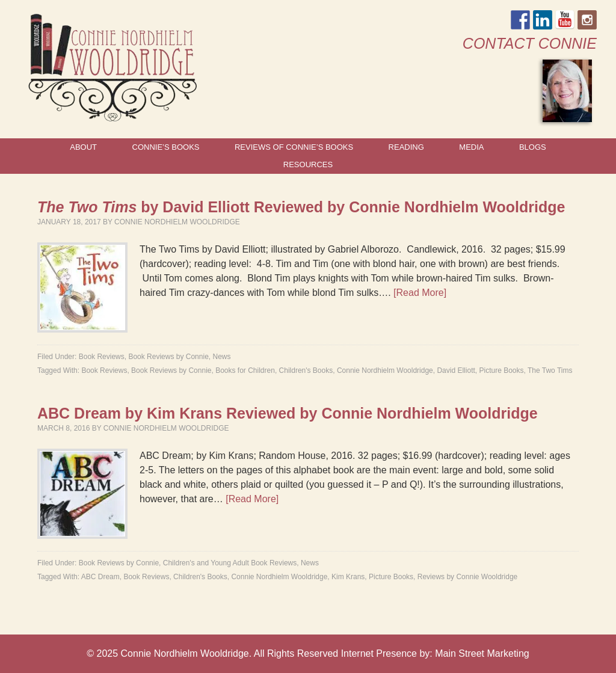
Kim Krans (348, 577)
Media (471, 147)
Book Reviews (102, 357)
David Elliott (456, 370)
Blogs (533, 147)
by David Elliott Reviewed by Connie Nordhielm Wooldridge (301, 207)
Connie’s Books (166, 147)
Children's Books (306, 370)
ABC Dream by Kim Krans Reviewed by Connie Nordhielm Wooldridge (288, 413)
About (83, 147)
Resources (308, 164)
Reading (406, 147)
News (221, 357)
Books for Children (245, 370)
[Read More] (420, 293)
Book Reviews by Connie (168, 357)
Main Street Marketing (482, 653)
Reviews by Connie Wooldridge (468, 577)
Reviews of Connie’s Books (294, 147)
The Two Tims (550, 370)
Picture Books (501, 370)
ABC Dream (100, 577)
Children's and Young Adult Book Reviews (230, 563)
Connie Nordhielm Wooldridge (177, 222)
